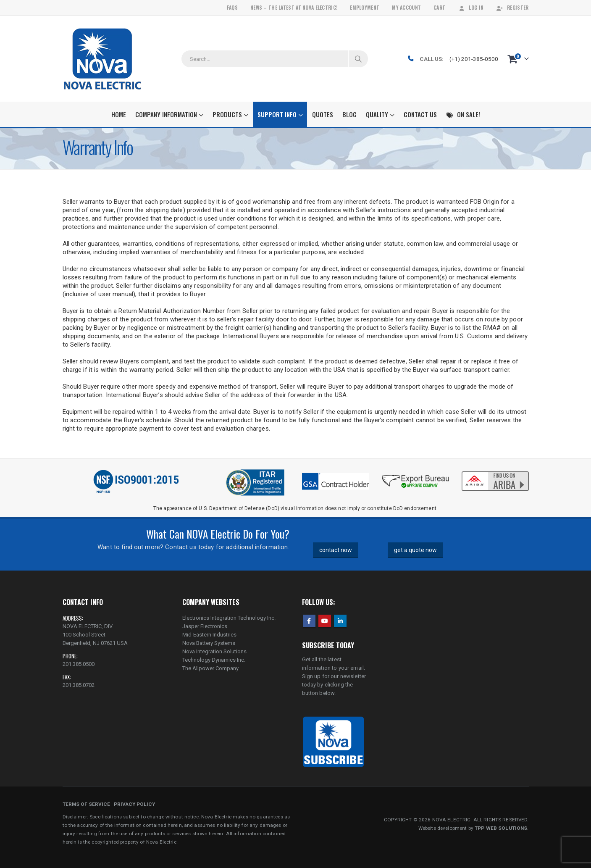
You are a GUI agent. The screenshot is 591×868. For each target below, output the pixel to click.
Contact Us (420, 114)
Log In (471, 7)
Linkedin (340, 621)
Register (512, 7)
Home (119, 114)
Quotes (323, 114)
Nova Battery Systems (209, 643)
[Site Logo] (102, 59)
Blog (349, 114)
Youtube (325, 621)
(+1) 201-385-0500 (474, 59)
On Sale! (463, 114)
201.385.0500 (79, 664)
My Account (406, 7)
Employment (365, 7)
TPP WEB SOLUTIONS (501, 828)
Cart (439, 7)
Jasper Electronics (205, 626)
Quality (377, 114)
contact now (336, 550)
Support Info (277, 114)
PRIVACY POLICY (134, 804)
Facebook (309, 621)
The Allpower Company (210, 668)
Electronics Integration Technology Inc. (229, 618)
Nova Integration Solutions (214, 651)
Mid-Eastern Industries (209, 635)
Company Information (166, 114)
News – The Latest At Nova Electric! (294, 7)
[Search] (358, 59)
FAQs (232, 7)
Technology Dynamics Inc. (214, 660)
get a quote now (415, 550)
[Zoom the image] (495, 472)
